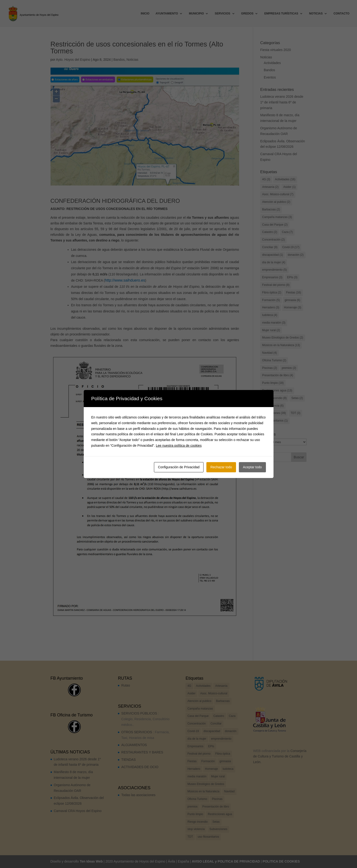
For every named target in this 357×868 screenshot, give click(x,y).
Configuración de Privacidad (179, 467)
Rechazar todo (221, 467)
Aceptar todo (252, 467)
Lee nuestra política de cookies (179, 446)
